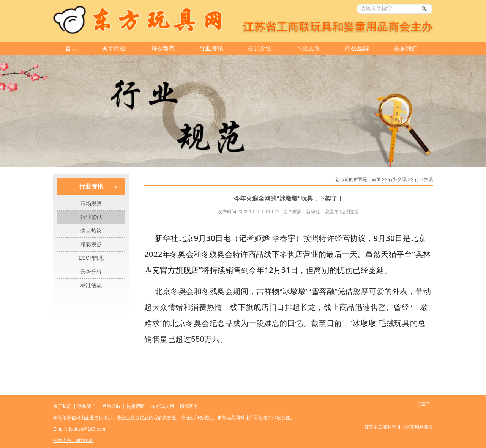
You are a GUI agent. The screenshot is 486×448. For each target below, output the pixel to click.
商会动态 (163, 48)
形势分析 (91, 272)
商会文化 (308, 48)
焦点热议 (91, 231)
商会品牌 (357, 48)
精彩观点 (91, 244)
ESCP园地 (91, 258)
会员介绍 (260, 48)
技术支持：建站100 (73, 440)
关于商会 (114, 48)
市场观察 (91, 203)
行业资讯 (211, 48)
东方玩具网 (163, 406)
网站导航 (111, 406)
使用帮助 (136, 406)
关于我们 (62, 406)
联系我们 (406, 48)
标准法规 (91, 285)
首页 (71, 48)
